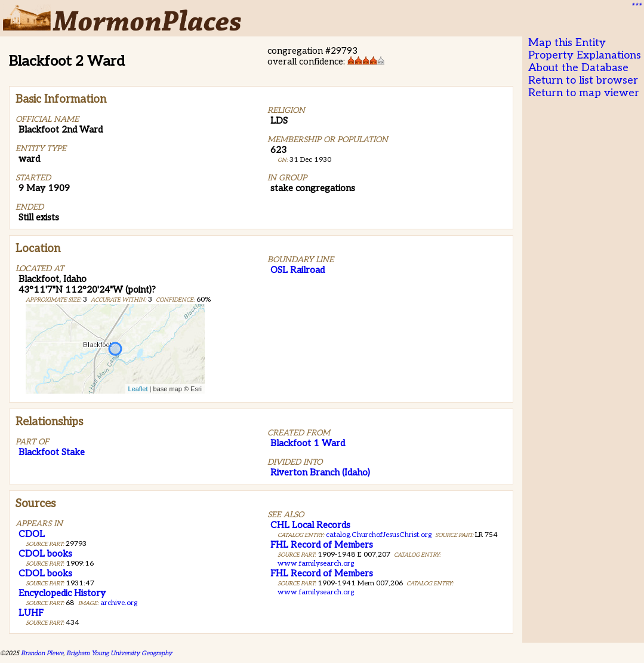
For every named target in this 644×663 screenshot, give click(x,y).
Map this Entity (567, 43)
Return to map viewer (584, 93)
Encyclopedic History (62, 593)
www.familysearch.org (316, 564)
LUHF (31, 613)
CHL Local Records (310, 525)
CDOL (32, 534)
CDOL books (45, 554)
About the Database (578, 68)
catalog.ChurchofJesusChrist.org (379, 535)
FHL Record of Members (322, 545)
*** (636, 7)
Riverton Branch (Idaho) (320, 472)
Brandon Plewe (42, 653)
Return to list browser (583, 80)
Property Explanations (585, 55)
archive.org (119, 603)
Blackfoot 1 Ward (308, 443)
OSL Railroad (298, 270)
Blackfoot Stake (52, 452)
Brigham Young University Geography (119, 653)
